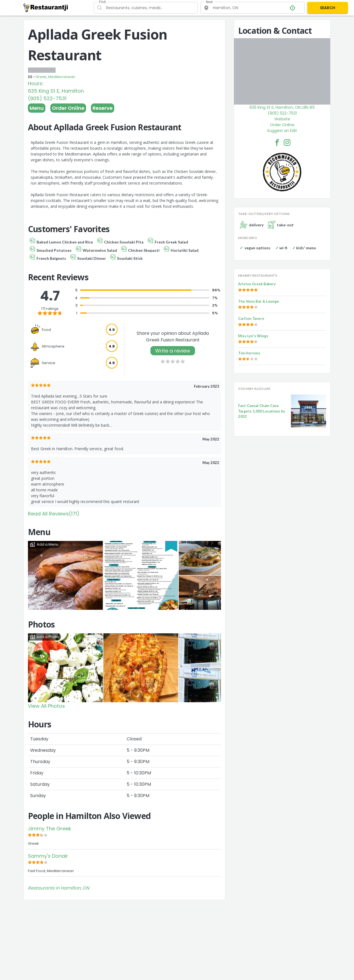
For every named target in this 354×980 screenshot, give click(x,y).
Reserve (103, 108)
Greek (41, 77)
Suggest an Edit (282, 131)
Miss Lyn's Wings (253, 336)
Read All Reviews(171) (54, 514)
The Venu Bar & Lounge (259, 301)
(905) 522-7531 (47, 98)
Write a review (173, 351)
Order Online (68, 108)
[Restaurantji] (46, 7)
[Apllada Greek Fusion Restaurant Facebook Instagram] (287, 142)
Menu (37, 108)
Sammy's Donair (48, 856)
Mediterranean (62, 77)
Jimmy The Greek (50, 829)
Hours (35, 83)
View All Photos (46, 706)
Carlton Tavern (251, 318)
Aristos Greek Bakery (257, 284)
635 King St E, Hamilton (56, 91)
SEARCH (328, 8)
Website (282, 119)
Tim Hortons (249, 353)
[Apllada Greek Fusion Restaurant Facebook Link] (277, 142)
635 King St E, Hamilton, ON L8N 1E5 (282, 107)
